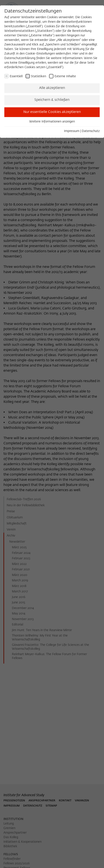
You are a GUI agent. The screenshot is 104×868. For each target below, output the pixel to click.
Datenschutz (91, 131)
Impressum (72, 131)
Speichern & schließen (52, 100)
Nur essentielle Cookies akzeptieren (52, 112)
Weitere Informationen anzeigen (52, 122)
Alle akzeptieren (52, 88)
